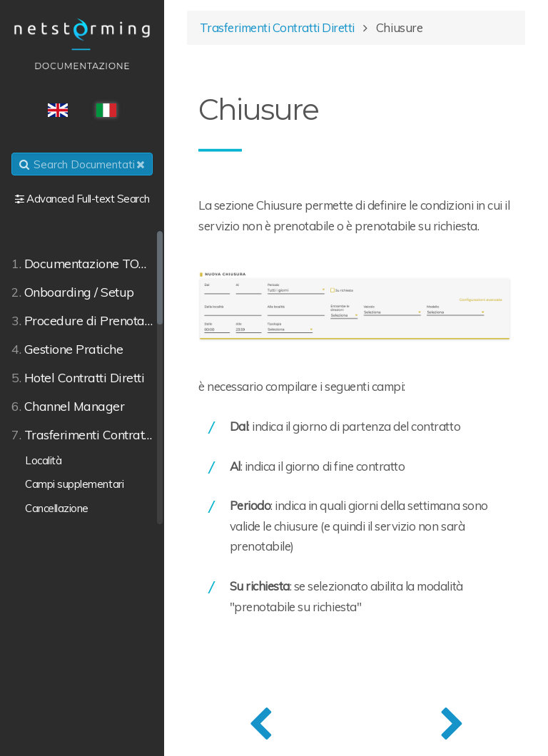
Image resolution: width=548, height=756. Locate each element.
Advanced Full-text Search (88, 199)
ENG (58, 110)
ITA (106, 110)
